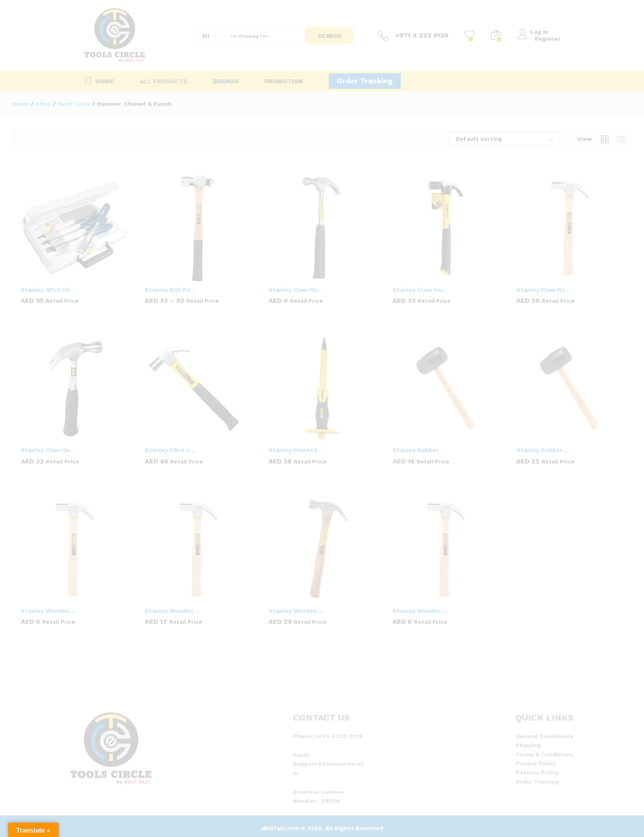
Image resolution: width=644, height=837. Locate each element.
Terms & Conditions (544, 754)
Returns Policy (537, 772)
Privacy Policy (536, 763)
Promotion (284, 82)
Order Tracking (365, 81)
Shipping (528, 745)
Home (99, 80)
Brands (226, 82)
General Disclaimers (545, 736)
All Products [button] (164, 82)
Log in (535, 32)
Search (330, 36)
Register (547, 39)
